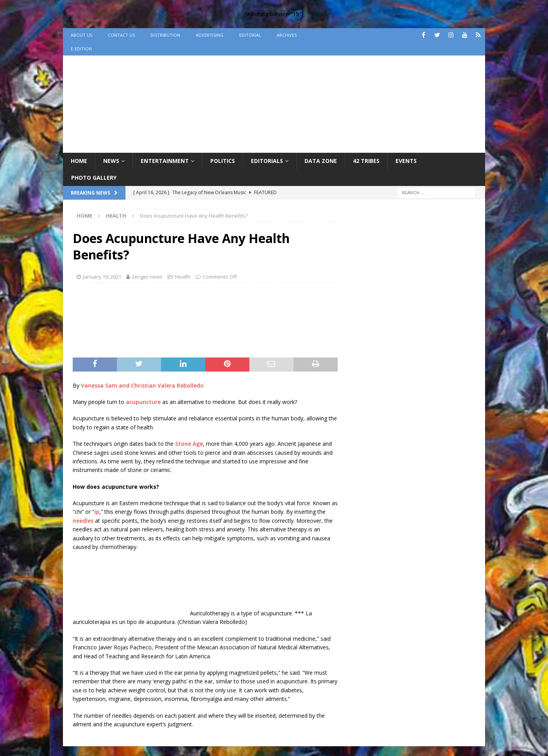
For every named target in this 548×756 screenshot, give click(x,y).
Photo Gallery (94, 178)
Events (406, 161)
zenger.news (147, 277)
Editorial (250, 35)
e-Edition (81, 49)
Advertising (210, 35)
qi (97, 512)
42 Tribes (366, 161)
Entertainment (165, 161)
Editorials (267, 161)
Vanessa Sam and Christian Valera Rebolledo (142, 385)
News (111, 161)
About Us (81, 35)
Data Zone (321, 161)
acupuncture (143, 402)
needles (83, 521)
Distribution (165, 35)
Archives (287, 35)
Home (79, 161)
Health (183, 277)
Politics (223, 161)
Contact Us (121, 35)
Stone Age (189, 444)
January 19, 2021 (102, 277)
